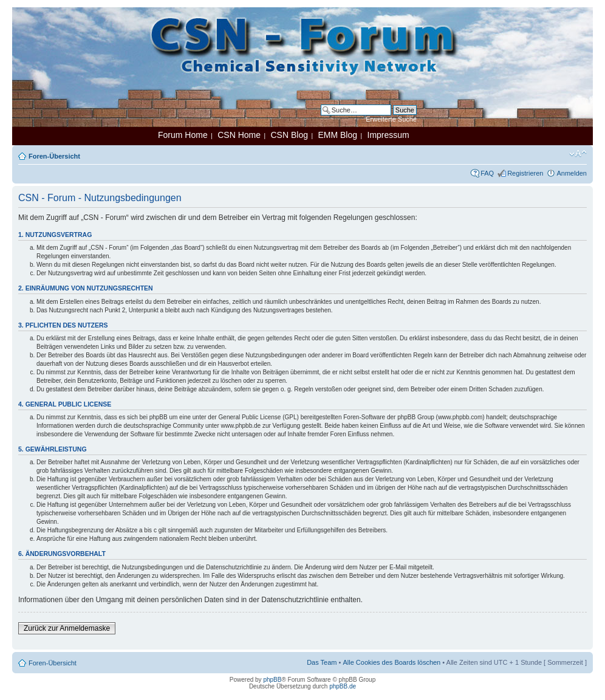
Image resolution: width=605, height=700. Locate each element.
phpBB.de (343, 686)
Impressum (388, 135)
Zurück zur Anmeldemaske (67, 628)
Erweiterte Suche (391, 119)
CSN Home (239, 135)
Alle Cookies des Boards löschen (391, 662)
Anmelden (572, 173)
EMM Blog (337, 135)
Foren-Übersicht (54, 156)
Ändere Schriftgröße (578, 154)
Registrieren (525, 173)
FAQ (487, 173)
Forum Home (183, 135)
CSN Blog (289, 135)
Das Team (322, 662)
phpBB (272, 680)
